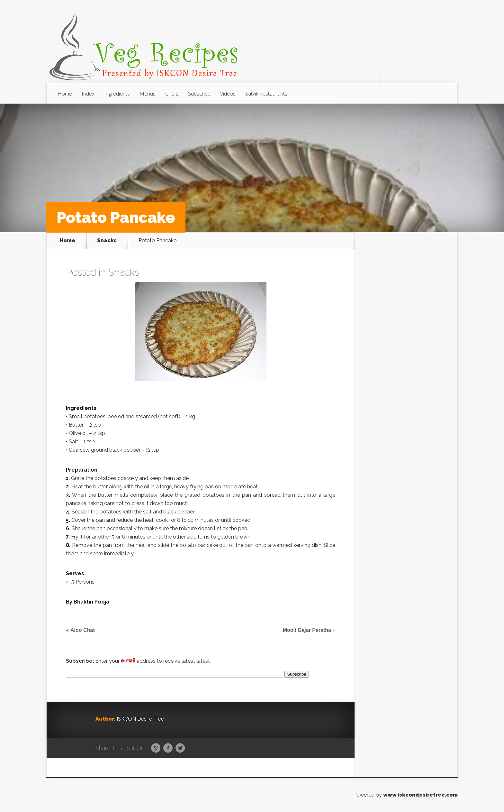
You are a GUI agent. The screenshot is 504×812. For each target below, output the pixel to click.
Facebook (168, 748)
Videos (228, 94)
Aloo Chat (83, 630)
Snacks (107, 241)
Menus (148, 94)
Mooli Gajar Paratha (307, 630)
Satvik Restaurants (266, 94)
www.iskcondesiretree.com (420, 795)
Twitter (180, 748)
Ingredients (117, 94)
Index (88, 94)
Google (156, 748)
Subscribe (199, 94)
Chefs (172, 94)
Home (65, 94)
